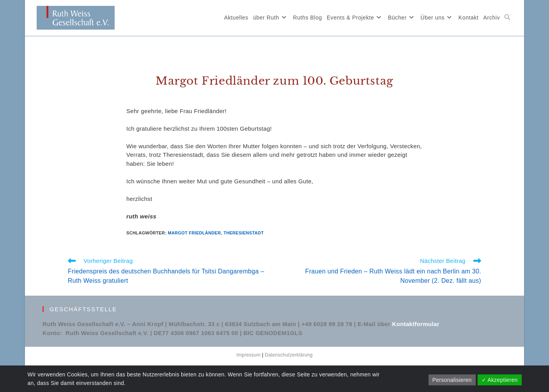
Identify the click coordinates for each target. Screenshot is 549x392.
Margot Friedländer (194, 233)
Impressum (248, 355)
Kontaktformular (416, 324)
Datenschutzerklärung (289, 355)
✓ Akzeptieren (500, 380)
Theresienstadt (244, 233)
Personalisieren (452, 380)
